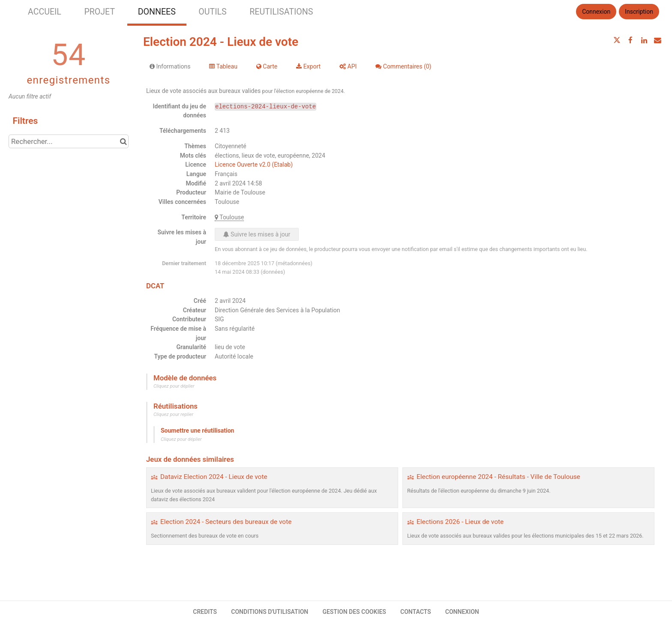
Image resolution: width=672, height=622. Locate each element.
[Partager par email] (657, 40)
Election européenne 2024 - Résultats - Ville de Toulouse (498, 477)
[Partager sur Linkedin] (644, 40)
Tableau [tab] (223, 66)
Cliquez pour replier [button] (173, 414)
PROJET (99, 12)
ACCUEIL (45, 12)
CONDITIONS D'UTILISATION (270, 612)
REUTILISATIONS (281, 12)
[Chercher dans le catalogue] (123, 141)
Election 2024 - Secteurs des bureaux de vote (226, 522)
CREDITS (205, 612)
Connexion (596, 12)
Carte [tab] (267, 66)
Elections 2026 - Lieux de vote (460, 522)
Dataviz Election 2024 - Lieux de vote (214, 477)
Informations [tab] (170, 66)
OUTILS (212, 12)
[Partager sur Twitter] (617, 40)
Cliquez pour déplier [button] (174, 386)
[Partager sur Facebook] (630, 40)
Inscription (639, 12)
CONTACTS (416, 612)
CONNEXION (462, 612)
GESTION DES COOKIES (354, 612)
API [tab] (348, 66)
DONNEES (157, 12)
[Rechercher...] (69, 141)
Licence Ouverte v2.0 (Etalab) (254, 164)
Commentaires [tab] (403, 66)
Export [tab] (308, 66)
